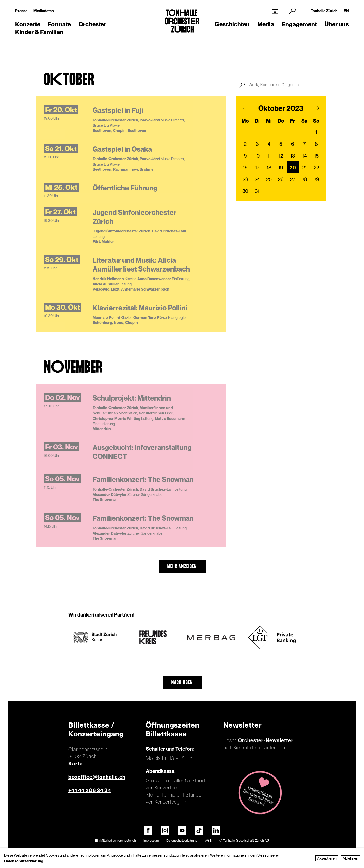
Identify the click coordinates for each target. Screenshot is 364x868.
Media (266, 24)
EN (346, 11)
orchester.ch (127, 840)
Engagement (299, 24)
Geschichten (232, 24)
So (316, 121)
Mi (269, 121)
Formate (59, 24)
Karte (76, 764)
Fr (293, 121)
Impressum (151, 840)
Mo (245, 121)
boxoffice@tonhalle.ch (97, 777)
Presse (21, 11)
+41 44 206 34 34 (90, 790)
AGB (208, 840)
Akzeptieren (327, 858)
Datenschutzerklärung (182, 840)
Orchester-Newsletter (266, 740)
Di (257, 121)
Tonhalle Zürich (324, 11)
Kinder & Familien (39, 32)
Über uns (337, 24)
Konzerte (28, 24)
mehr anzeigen (182, 567)
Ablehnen (350, 858)
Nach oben (182, 683)
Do (281, 121)
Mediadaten (44, 11)
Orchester (92, 24)
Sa (304, 121)
